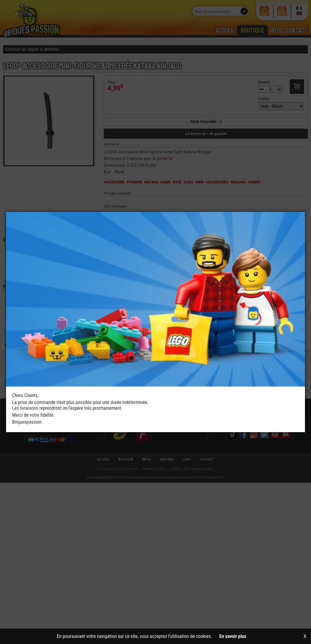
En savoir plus (233, 636)
